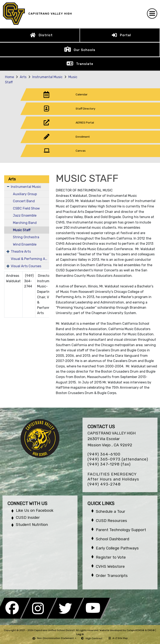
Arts (23, 77)
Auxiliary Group (25, 194)
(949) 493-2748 (104, 484)
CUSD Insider (28, 517)
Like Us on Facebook (35, 510)
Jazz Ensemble (25, 215)
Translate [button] (85, 64)
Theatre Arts (21, 251)
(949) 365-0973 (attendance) (118, 459)
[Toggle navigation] (152, 14)
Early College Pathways (117, 548)
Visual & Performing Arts (30, 259)
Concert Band (24, 201)
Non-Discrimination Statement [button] (56, 638)
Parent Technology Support (121, 530)
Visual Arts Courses (26, 266)
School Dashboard (112, 539)
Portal (125, 35)
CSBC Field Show (26, 208)
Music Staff (22, 230)
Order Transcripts (112, 576)
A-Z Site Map (118, 638)
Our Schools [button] (85, 50)
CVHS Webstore (110, 566)
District (46, 35)
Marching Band (25, 223)
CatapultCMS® (136, 630)
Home (9, 77)
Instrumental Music (47, 77)
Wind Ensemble (25, 244)
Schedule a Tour (111, 511)
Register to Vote (111, 557)
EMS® (151, 630)
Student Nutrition (32, 525)
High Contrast (94, 638)
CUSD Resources (111, 521)
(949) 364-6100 (104, 454)
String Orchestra (26, 237)
